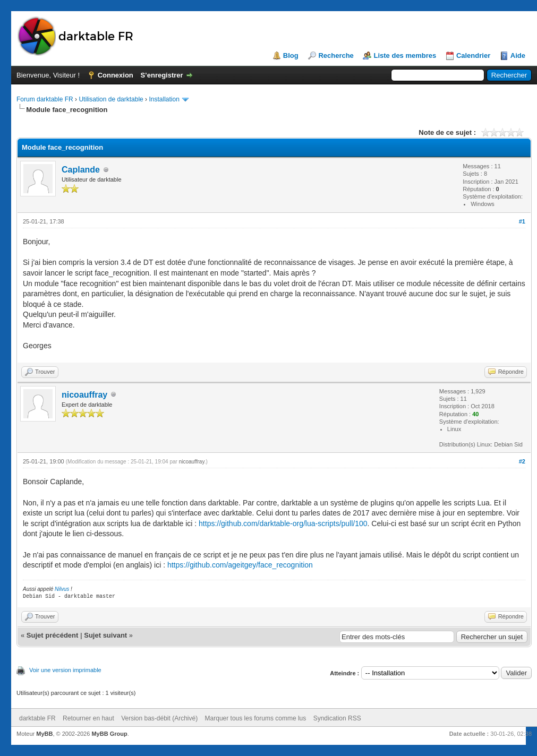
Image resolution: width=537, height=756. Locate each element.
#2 (522, 461)
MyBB (44, 734)
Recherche (336, 55)
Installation (164, 99)
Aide (518, 55)
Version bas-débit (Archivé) (159, 718)
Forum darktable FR (45, 99)
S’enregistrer (161, 75)
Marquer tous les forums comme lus (256, 718)
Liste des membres (405, 55)
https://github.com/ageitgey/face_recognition (240, 565)
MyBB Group (109, 734)
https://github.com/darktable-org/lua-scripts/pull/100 (283, 523)
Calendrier (473, 55)
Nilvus (62, 589)
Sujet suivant (105, 635)
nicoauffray (84, 395)
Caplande (81, 170)
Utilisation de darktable (111, 99)
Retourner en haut (88, 718)
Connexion (116, 75)
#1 (522, 221)
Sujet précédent (53, 635)
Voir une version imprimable (65, 670)
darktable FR (37, 718)
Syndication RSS (337, 718)
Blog (291, 55)
